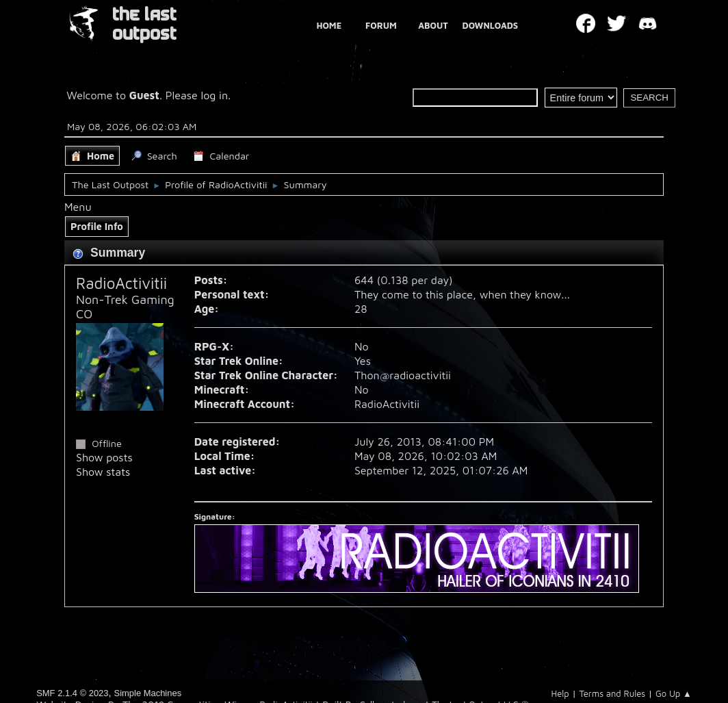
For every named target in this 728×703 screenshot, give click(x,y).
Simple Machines (148, 693)
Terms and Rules (612, 693)
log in (215, 95)
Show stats (103, 472)
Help (560, 693)
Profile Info (97, 226)
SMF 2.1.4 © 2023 (72, 693)
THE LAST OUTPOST (144, 24)
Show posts (104, 457)
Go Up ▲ (674, 693)
